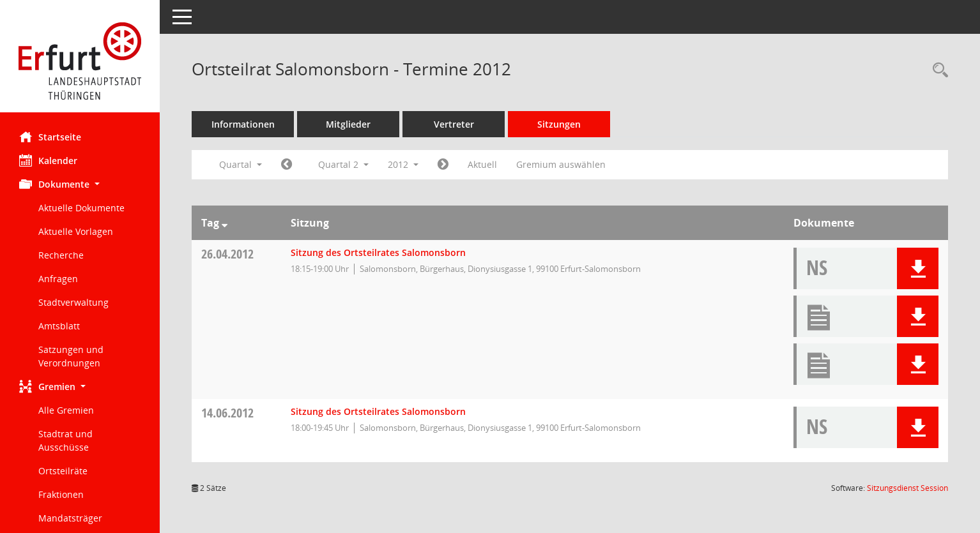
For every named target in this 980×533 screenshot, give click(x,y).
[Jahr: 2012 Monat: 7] (443, 165)
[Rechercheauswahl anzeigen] (937, 71)
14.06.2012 (227, 413)
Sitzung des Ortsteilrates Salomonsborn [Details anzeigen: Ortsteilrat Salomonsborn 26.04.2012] (378, 252)
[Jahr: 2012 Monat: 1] (287, 165)
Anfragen (58, 279)
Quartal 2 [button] (343, 164)
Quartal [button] (241, 164)
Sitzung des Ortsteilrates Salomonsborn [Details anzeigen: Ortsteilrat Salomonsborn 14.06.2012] (378, 411)
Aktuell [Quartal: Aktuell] (482, 164)
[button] (80, 184)
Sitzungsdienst (907, 488)
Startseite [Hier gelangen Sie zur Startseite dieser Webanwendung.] (50, 137)
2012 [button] (403, 164)
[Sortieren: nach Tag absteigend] (225, 223)
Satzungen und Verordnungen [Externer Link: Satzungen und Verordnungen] (71, 356)
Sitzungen (559, 124)
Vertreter (454, 124)
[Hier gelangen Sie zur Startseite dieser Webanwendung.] (80, 61)
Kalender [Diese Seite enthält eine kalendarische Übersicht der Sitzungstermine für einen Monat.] (48, 160)
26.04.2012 (227, 254)
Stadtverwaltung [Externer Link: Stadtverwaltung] (73, 302)
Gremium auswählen (561, 164)
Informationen (243, 124)
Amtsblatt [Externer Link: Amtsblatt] (59, 326)
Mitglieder (348, 124)
